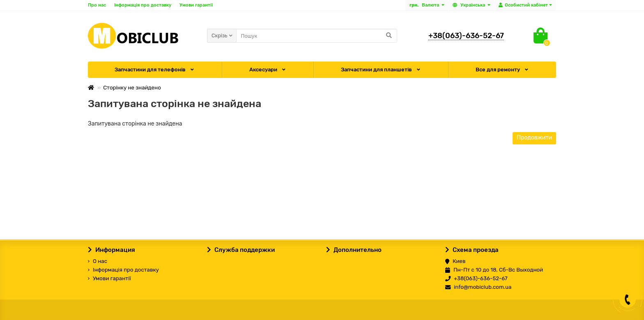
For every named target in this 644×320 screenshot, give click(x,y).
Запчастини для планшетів (381, 70)
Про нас (97, 5)
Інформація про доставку (143, 5)
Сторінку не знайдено (132, 88)
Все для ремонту (503, 70)
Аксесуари (268, 70)
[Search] (317, 36)
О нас (98, 261)
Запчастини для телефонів (155, 70)
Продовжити (534, 138)
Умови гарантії (196, 5)
